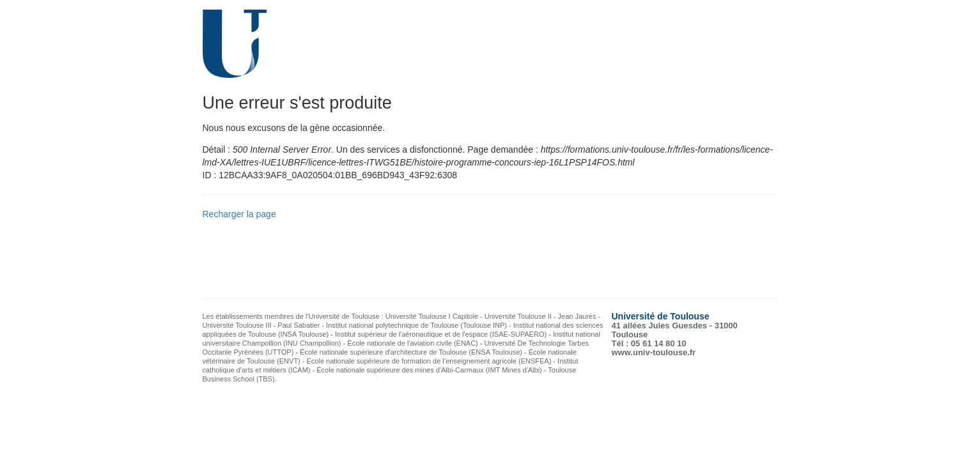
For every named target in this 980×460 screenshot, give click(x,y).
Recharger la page (239, 214)
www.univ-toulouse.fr (654, 352)
